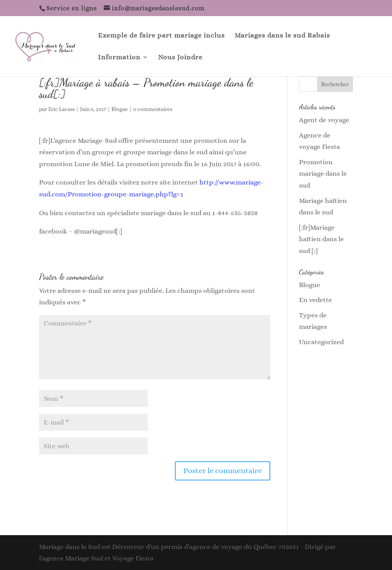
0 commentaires (153, 109)
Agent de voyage (324, 120)
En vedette (315, 300)
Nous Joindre (180, 58)
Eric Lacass (61, 109)
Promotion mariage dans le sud (323, 174)
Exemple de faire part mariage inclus (161, 36)
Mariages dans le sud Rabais (282, 36)
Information (119, 58)
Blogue (120, 109)
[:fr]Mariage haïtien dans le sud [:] (321, 239)
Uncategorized (321, 342)
